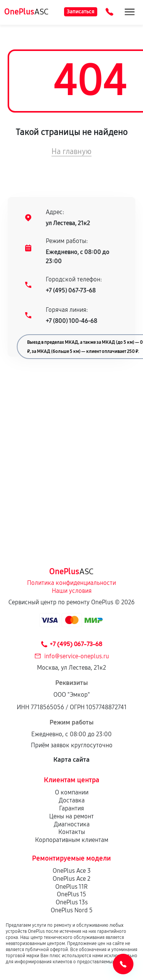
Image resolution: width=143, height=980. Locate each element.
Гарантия (71, 808)
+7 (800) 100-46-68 (71, 321)
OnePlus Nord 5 (72, 910)
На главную (71, 151)
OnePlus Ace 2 (71, 879)
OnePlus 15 (71, 894)
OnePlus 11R (71, 887)
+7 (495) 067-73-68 (71, 290)
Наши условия (72, 591)
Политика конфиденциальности (71, 583)
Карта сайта (71, 760)
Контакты (72, 832)
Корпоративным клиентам (72, 840)
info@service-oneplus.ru (77, 656)
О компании (72, 792)
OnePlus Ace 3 (72, 871)
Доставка (72, 800)
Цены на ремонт (71, 816)
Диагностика (72, 824)
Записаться (81, 12)
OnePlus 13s (72, 902)
